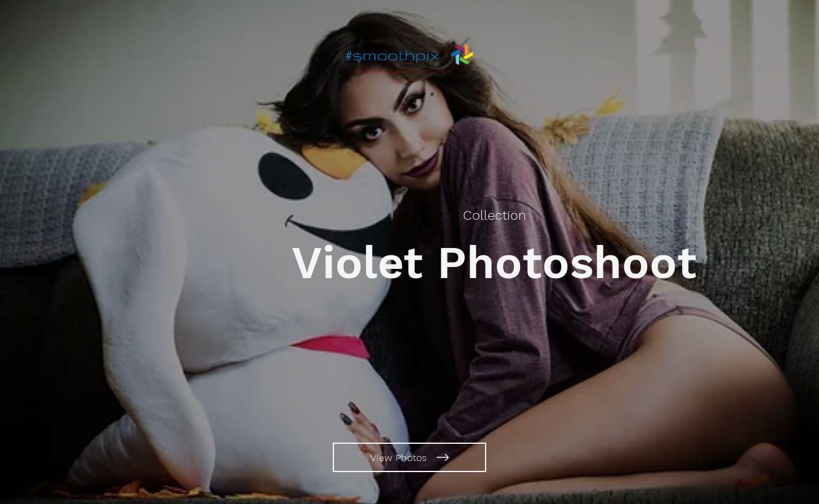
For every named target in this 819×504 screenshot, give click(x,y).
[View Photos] (409, 457)
